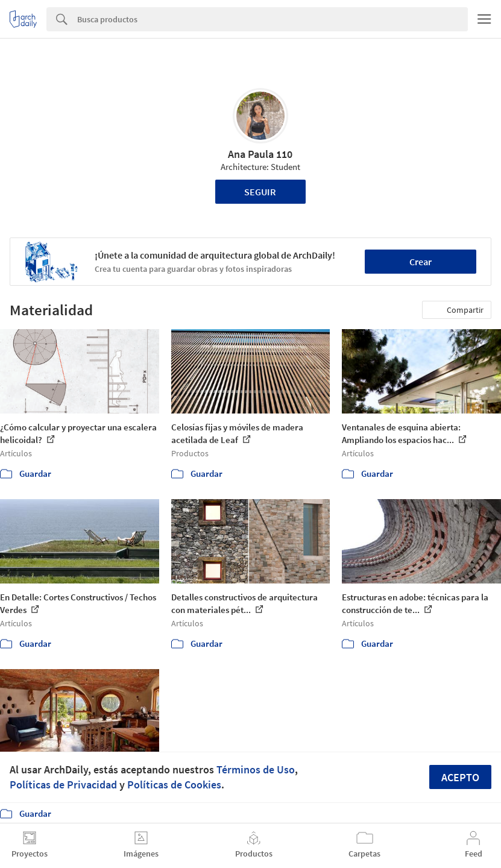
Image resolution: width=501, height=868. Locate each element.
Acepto (460, 777)
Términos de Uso (256, 769)
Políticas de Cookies (174, 785)
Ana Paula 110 (260, 154)
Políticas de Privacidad (63, 785)
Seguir (260, 192)
